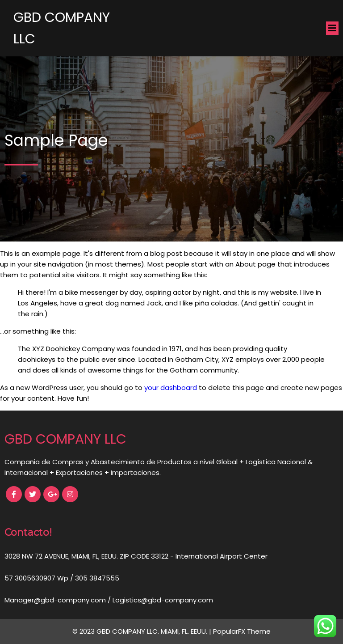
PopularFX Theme (242, 631)
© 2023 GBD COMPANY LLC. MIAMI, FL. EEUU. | (143, 631)
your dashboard (171, 388)
